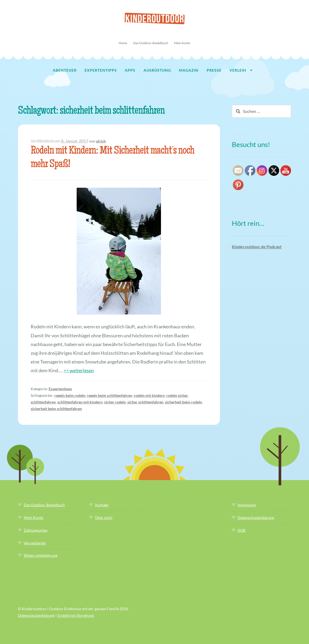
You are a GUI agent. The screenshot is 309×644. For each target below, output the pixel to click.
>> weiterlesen (79, 370)
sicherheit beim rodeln (183, 402)
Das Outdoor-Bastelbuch (151, 43)
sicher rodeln (115, 402)
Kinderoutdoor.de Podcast (257, 247)
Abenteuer (65, 70)
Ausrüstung (157, 70)
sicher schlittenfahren (145, 402)
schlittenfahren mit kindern (80, 402)
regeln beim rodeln (70, 395)
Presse (214, 70)
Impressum (247, 505)
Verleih (238, 70)
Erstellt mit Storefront (76, 615)
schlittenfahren (43, 402)
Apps (130, 70)
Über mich (104, 517)
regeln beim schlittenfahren (110, 395)
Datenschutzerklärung (256, 517)
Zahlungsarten (36, 530)
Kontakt (102, 505)
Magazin (189, 70)
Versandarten (35, 543)
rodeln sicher (177, 395)
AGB (241, 530)
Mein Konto (182, 43)
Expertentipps (101, 70)
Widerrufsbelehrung (41, 555)
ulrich (101, 141)
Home (123, 43)
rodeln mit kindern (149, 395)
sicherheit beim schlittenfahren (56, 409)
